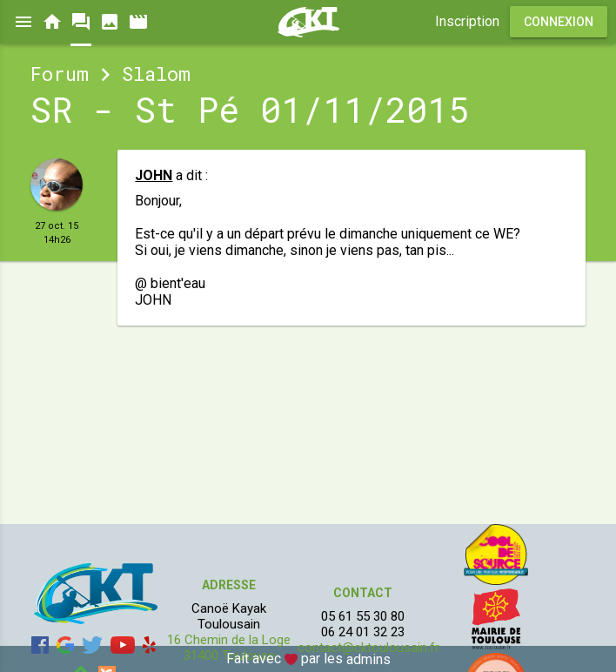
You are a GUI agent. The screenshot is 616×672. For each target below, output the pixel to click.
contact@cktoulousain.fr (368, 648)
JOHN (154, 175)
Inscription (467, 21)
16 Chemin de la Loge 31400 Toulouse (229, 648)
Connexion (559, 22)
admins (368, 659)
